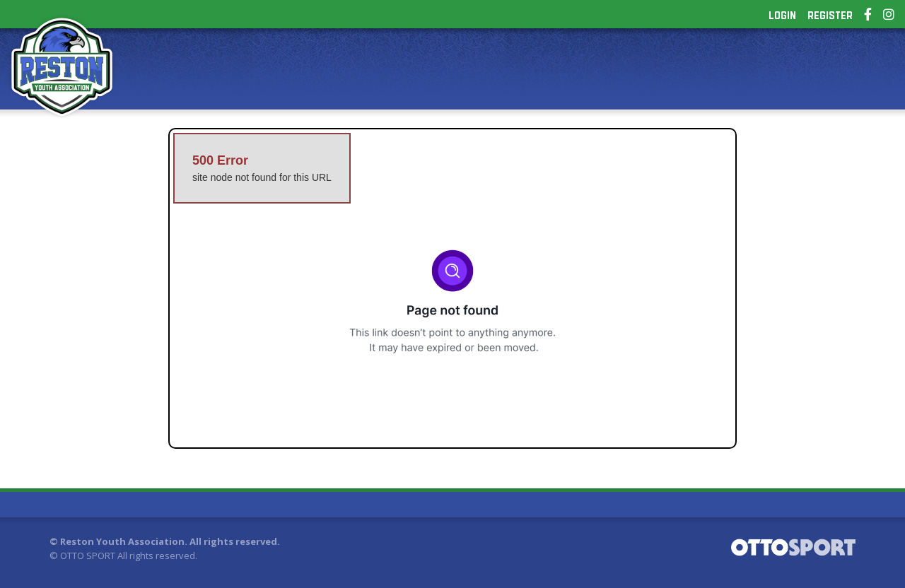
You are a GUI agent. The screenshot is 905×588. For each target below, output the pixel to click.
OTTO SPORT (88, 555)
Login (782, 16)
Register (830, 16)
